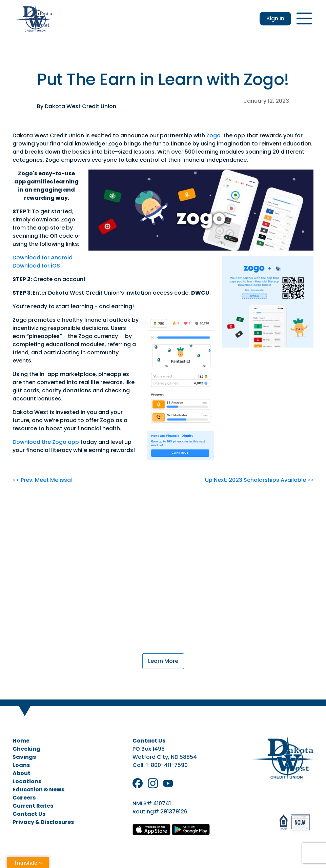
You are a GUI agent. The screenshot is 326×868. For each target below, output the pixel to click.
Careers (24, 798)
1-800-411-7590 (167, 765)
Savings (24, 757)
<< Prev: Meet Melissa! (43, 480)
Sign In (275, 18)
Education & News (38, 790)
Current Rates (33, 806)
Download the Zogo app (46, 442)
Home (21, 741)
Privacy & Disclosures (43, 822)
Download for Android (43, 258)
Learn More (163, 661)
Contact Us (29, 814)
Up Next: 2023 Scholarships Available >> (259, 480)
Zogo (213, 135)
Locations (27, 781)
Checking (26, 749)
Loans (21, 765)
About (22, 773)
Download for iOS (36, 266)
